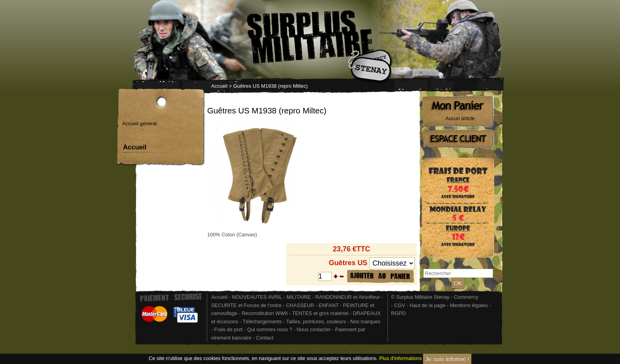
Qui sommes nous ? (270, 329)
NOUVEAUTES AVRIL (257, 297)
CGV (400, 305)
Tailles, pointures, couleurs (316, 322)
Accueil (219, 86)
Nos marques (365, 322)
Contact (265, 338)
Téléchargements (262, 322)
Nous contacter (314, 329)
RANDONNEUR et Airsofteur (348, 297)
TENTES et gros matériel (320, 313)
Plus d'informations (401, 358)
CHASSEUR (300, 305)
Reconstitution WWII (265, 313)
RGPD (398, 313)
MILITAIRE (299, 297)
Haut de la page (427, 305)
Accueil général (140, 124)
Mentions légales (469, 305)
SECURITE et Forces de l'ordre (246, 305)
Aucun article (460, 118)
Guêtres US (348, 263)
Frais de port (229, 329)
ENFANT (329, 305)
